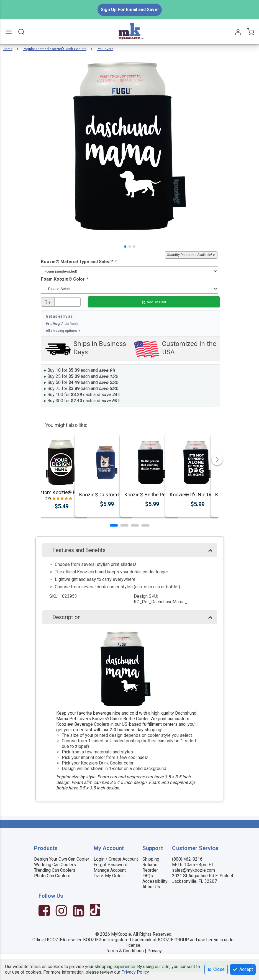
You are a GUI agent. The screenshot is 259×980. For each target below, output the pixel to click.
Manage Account (110, 870)
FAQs (148, 876)
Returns (150, 865)
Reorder (150, 870)
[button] (125, 247)
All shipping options (63, 331)
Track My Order (108, 876)
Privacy (155, 951)
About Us (151, 887)
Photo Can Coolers (52, 876)
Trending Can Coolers (55, 870)
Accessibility (155, 881)
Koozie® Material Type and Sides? (79, 262)
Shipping (151, 859)
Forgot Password (111, 865)
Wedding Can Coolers (55, 865)
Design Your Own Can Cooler (62, 859)
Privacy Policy (135, 972)
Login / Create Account (116, 859)
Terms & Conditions (125, 951)
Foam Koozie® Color (64, 279)
